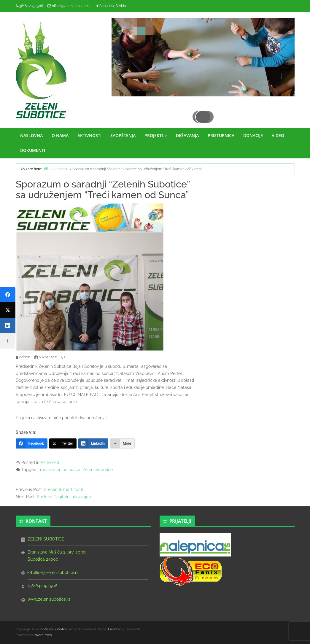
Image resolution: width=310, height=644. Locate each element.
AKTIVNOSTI (89, 135)
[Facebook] (32, 443)
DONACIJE (253, 135)
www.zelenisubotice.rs (49, 599)
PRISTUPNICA (221, 135)
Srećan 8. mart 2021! (64, 489)
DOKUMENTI (33, 150)
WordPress (43, 635)
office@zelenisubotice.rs (72, 6)
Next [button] (216, 79)
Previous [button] (190, 79)
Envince (114, 629)
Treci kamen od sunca (59, 470)
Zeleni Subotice (98, 470)
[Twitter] (63, 443)
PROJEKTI (156, 135)
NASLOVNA (31, 135)
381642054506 (31, 6)
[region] (203, 63)
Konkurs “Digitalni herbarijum (65, 497)
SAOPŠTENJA (123, 135)
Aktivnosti (50, 462)
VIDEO (278, 135)
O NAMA (60, 135)
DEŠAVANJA (187, 135)
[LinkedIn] (93, 443)
